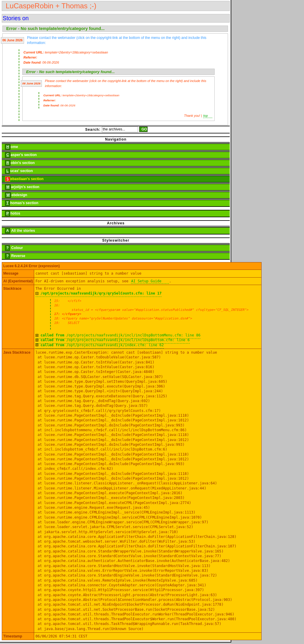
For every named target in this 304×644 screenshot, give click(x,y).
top (206, 116)
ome (10, 147)
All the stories (18, 231)
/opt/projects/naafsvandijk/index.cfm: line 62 (102, 345)
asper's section (19, 155)
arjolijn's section (21, 187)
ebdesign (15, 195)
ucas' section (17, 171)
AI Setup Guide (146, 281)
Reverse (14, 256)
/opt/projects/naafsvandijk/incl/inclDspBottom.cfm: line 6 (115, 340)
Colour (12, 248)
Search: (93, 129)
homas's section (20, 203)
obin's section (18, 163)
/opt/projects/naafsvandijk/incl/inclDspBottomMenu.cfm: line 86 (120, 335)
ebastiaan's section (23, 179)
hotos (11, 214)
